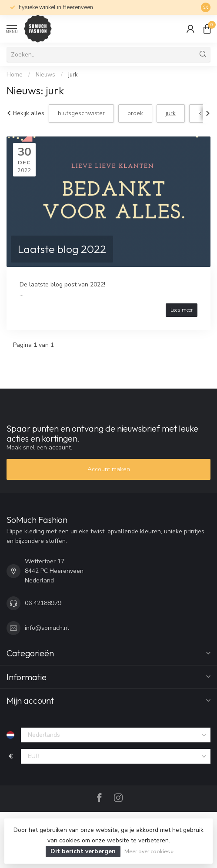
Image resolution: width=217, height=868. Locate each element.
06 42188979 (43, 603)
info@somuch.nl (47, 628)
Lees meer (182, 310)
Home (15, 75)
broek (135, 113)
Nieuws (45, 75)
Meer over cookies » (149, 851)
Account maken (109, 469)
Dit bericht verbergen (83, 851)
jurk (73, 75)
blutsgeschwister (81, 113)
